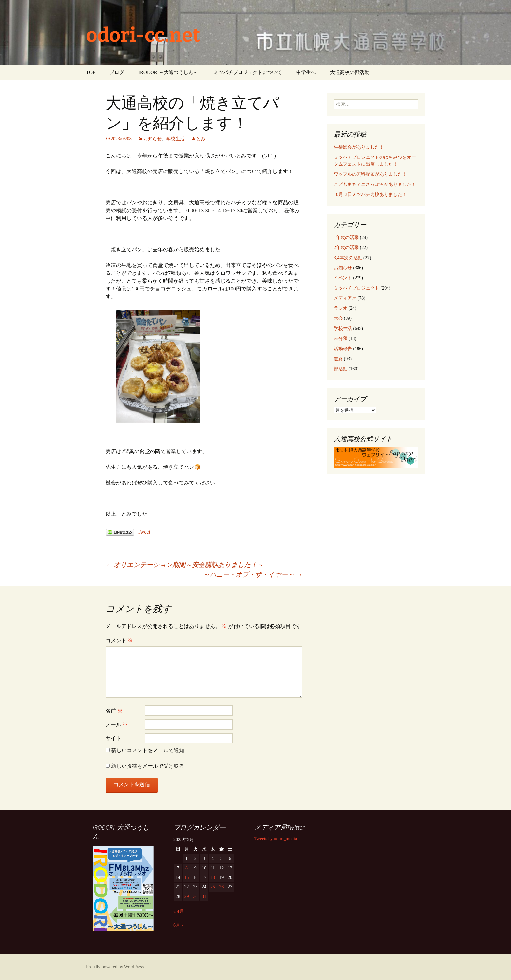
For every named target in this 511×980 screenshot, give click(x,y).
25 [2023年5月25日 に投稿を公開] (213, 887)
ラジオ (341, 308)
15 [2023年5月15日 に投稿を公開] (187, 877)
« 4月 (179, 911)
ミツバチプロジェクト (357, 288)
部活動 (341, 369)
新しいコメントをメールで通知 (148, 750)
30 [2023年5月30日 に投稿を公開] (195, 896)
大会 (338, 318)
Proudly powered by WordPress (115, 967)
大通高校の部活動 (350, 72)
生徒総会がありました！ (359, 147)
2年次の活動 (346, 248)
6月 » (179, 925)
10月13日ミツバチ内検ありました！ (370, 194)
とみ (201, 139)
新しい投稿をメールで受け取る (148, 766)
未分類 (341, 339)
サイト (113, 738)
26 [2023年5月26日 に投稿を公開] (221, 887)
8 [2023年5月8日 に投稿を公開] (187, 868)
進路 (338, 359)
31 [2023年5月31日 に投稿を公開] (204, 896)
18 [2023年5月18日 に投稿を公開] (213, 877)
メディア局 (345, 298)
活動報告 (343, 349)
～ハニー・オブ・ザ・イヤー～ (253, 574)
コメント (119, 640)
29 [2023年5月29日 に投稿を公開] (187, 896)
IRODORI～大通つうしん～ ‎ (169, 72)
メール (117, 725)
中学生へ (306, 72)
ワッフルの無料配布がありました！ (370, 174)
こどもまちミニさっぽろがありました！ (375, 184)
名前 (114, 711)
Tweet (144, 532)
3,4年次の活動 (348, 258)
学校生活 (175, 139)
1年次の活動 (346, 238)
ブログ (117, 72)
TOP (91, 72)
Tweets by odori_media (276, 839)
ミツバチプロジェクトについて (248, 72)
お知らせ (153, 139)
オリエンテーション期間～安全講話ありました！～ (185, 565)
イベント (343, 278)
